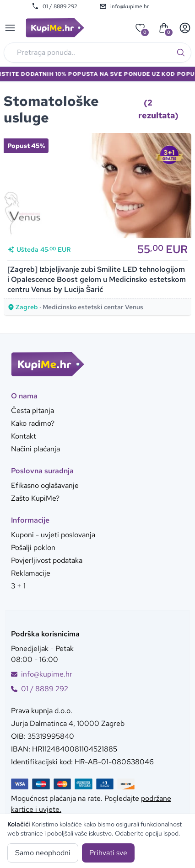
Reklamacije (31, 573)
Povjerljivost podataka (47, 560)
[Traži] (181, 53)
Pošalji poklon (33, 548)
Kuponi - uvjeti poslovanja (53, 535)
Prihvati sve (108, 853)
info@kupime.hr (124, 6)
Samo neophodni (43, 853)
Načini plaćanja (35, 449)
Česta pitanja (32, 410)
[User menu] (185, 28)
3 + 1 (18, 586)
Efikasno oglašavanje (45, 485)
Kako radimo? (33, 423)
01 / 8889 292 (54, 6)
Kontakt (24, 436)
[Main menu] (10, 28)
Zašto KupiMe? (35, 498)
